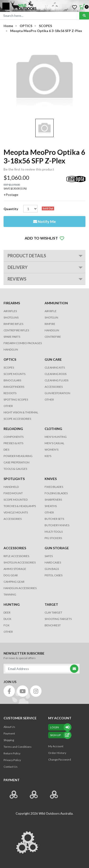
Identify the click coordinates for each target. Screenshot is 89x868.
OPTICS (10, 359)
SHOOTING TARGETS (58, 619)
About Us (9, 727)
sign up (60, 735)
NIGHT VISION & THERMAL (21, 412)
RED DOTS (10, 393)
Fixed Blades (54, 487)
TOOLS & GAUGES (15, 469)
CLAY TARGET (53, 612)
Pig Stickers (53, 538)
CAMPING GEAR (14, 582)
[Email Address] (39, 669)
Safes (49, 556)
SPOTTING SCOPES (16, 399)
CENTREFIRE (53, 337)
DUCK (7, 619)
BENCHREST (53, 625)
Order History (57, 753)
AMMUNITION (56, 303)
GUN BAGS (52, 569)
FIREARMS (12, 303)
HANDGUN (52, 330)
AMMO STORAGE (15, 569)
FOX (7, 625)
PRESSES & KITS (13, 443)
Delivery (18, 267)
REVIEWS (17, 279)
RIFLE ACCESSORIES (16, 556)
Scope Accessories (17, 419)
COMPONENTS (14, 437)
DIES (6, 450)
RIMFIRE (50, 324)
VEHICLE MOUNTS (16, 512)
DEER (7, 612)
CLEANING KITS (55, 367)
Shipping (9, 740)
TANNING (10, 594)
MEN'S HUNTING (56, 437)
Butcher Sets (54, 519)
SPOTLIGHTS (14, 479)
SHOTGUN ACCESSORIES (20, 562)
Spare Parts (12, 337)
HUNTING (12, 604)
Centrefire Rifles (16, 330)
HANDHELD (11, 487)
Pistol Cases (54, 575)
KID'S (48, 456)
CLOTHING (53, 429)
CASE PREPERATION (16, 462)
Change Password (60, 759)
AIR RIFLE (51, 311)
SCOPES (9, 367)
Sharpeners (53, 500)
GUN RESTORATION (57, 393)
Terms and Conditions (18, 747)
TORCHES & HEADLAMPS (20, 506)
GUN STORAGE (57, 548)
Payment (9, 733)
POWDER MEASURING (18, 456)
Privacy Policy (12, 760)
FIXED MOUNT (13, 493)
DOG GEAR (11, 575)
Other (49, 512)
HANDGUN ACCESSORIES (20, 588)
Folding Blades (56, 493)
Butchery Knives (57, 525)
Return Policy (12, 753)
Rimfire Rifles (13, 324)
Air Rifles (10, 311)
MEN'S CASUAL (54, 443)
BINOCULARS (12, 380)
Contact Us (11, 767)
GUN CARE (53, 359)
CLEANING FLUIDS (56, 380)
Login (60, 727)
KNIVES (51, 479)
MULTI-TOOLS (54, 532)
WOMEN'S (52, 450)
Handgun (11, 349)
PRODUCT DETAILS (27, 256)
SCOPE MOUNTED (16, 500)
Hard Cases (53, 562)
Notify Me (44, 221)
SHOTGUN (51, 317)
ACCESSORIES (54, 387)
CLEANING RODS (56, 374)
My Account (56, 746)
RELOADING (13, 429)
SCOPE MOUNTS (14, 374)
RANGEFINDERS (14, 387)
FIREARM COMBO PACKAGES (23, 343)
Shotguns (11, 317)
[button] (44, 238)
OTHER (8, 406)
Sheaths (51, 506)
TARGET (51, 604)
